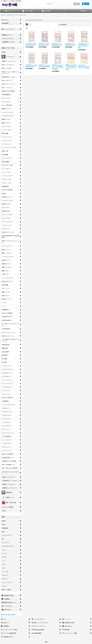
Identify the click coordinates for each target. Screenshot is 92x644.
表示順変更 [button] (63, 25)
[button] (64, 11)
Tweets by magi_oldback (8, 615)
